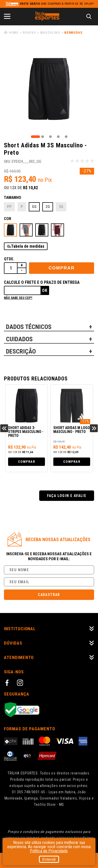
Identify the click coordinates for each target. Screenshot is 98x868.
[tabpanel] (49, 89)
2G (48, 207)
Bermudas (73, 33)
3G (61, 207)
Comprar (62, 268)
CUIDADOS (19, 339)
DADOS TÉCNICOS (29, 327)
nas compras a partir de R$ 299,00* (57, 4)
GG (34, 207)
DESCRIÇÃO (21, 351)
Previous (4, 428)
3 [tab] (50, 137)
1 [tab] (35, 137)
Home (14, 33)
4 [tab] (58, 137)
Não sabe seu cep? (18, 298)
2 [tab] (43, 137)
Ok (45, 290)
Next (94, 428)
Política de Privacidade (49, 851)
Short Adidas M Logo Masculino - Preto (72, 430)
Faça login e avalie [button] (67, 496)
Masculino (50, 33)
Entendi (49, 859)
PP (9, 207)
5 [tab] (66, 137)
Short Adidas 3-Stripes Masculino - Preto (26, 432)
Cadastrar (49, 595)
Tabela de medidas (28, 246)
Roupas (29, 33)
